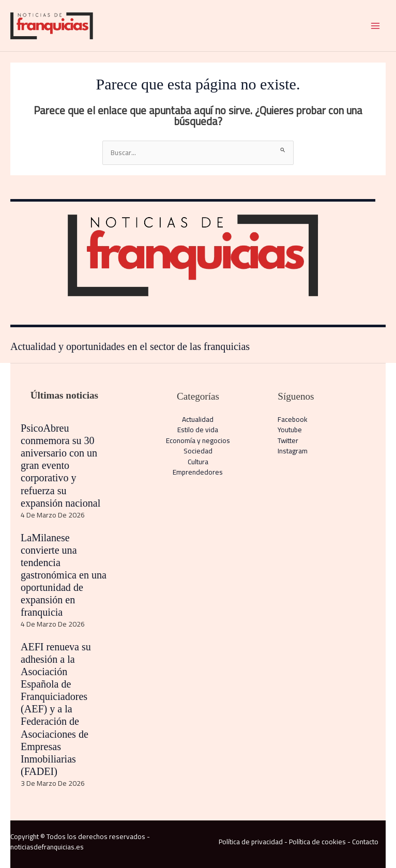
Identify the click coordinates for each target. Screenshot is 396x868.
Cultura (198, 462)
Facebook (293, 419)
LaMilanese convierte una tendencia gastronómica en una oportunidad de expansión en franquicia (64, 575)
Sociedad (198, 451)
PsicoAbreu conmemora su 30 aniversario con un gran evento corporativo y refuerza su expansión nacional (60, 465)
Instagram (293, 451)
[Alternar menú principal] (376, 26)
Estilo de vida (198, 430)
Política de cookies (317, 842)
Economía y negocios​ (198, 440)
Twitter (288, 440)
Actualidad (198, 419)
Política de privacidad (251, 842)
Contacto (365, 842)
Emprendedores (198, 472)
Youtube (290, 430)
